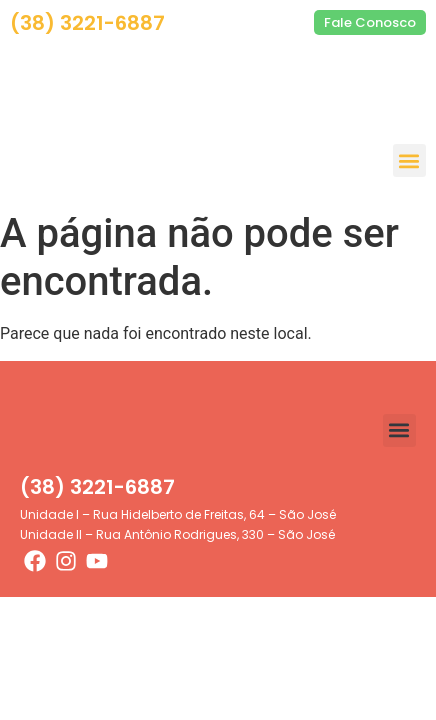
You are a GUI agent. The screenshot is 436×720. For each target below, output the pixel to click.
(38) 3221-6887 (87, 23)
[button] (409, 160)
